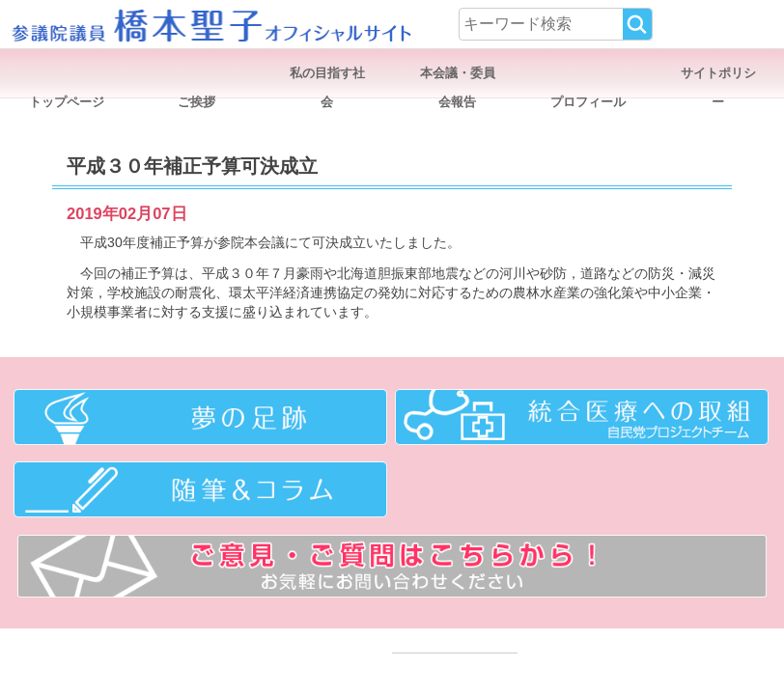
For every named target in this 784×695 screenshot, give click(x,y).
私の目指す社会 (327, 77)
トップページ (67, 102)
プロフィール (588, 102)
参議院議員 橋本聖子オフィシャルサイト (210, 24)
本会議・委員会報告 (458, 77)
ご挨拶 (196, 102)
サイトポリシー (718, 77)
